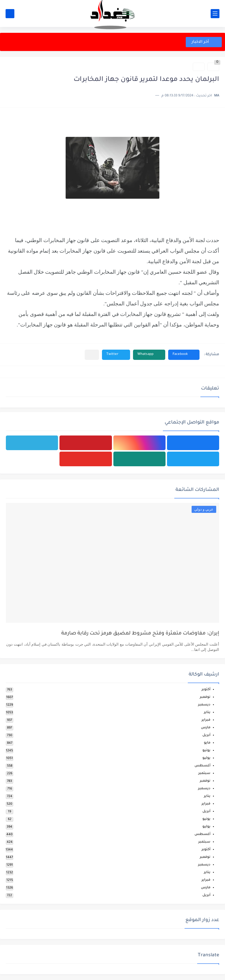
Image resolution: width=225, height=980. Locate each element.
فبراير (206, 720)
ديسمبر (204, 705)
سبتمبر (204, 774)
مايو (207, 743)
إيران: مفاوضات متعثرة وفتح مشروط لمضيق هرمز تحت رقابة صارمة (140, 634)
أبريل (206, 735)
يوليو (206, 758)
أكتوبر (206, 690)
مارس (206, 728)
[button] (184, 355)
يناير (207, 713)
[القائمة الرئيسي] (215, 14)
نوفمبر (205, 697)
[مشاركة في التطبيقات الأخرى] (92, 355)
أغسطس (202, 766)
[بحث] (10, 14)
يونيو (206, 751)
